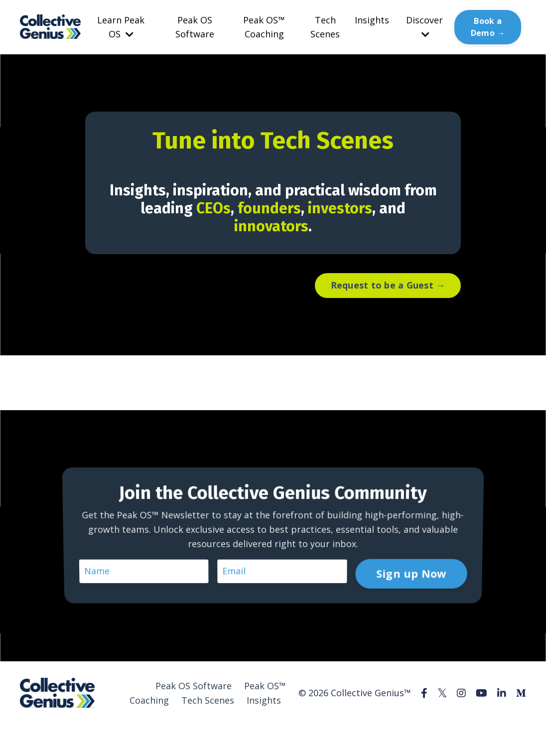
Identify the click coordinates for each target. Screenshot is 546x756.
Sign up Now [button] (408, 541)
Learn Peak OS (121, 27)
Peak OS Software (195, 27)
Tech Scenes (325, 27)
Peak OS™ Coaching (264, 27)
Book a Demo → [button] (488, 27)
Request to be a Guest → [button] (388, 285)
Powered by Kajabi (496, 730)
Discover (424, 27)
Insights (372, 20)
